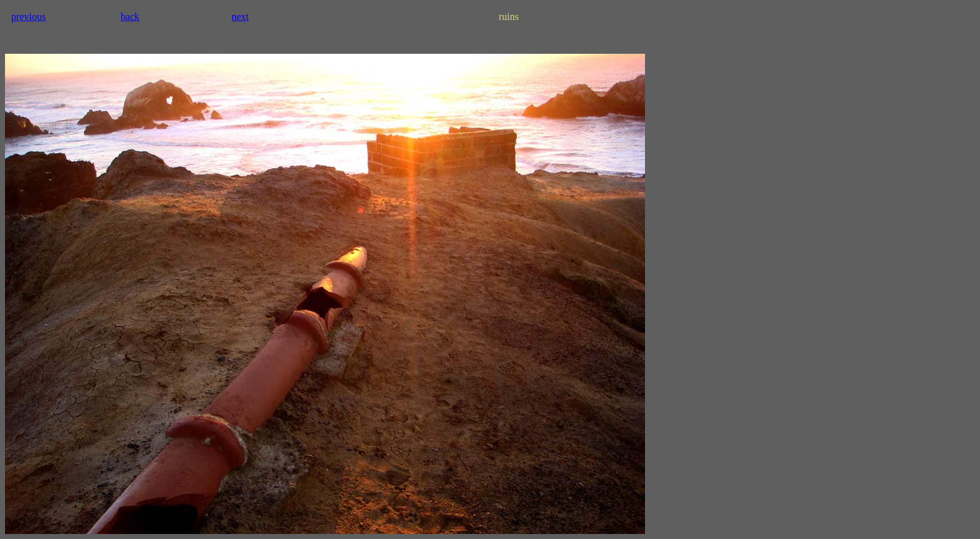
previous (28, 17)
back (130, 17)
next (240, 17)
